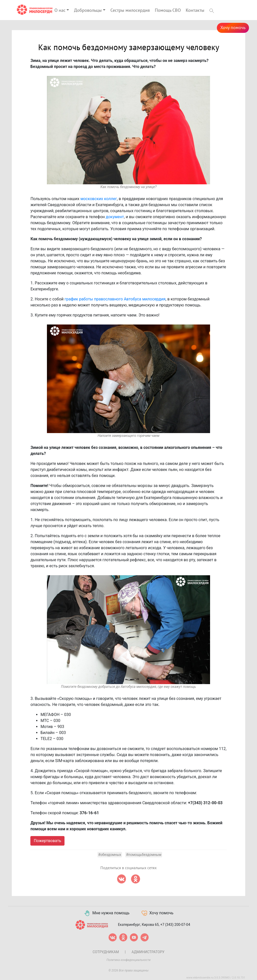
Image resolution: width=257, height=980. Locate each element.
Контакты (195, 10)
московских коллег (99, 199)
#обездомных (110, 855)
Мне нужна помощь (107, 913)
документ (115, 217)
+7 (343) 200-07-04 (175, 925)
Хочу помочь (233, 28)
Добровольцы (88, 10)
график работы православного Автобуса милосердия (115, 299)
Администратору (148, 952)
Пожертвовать (47, 841)
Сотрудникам (106, 952)
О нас (60, 10)
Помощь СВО (168, 10)
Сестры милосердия (130, 10)
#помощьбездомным (144, 855)
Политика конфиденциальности (128, 960)
